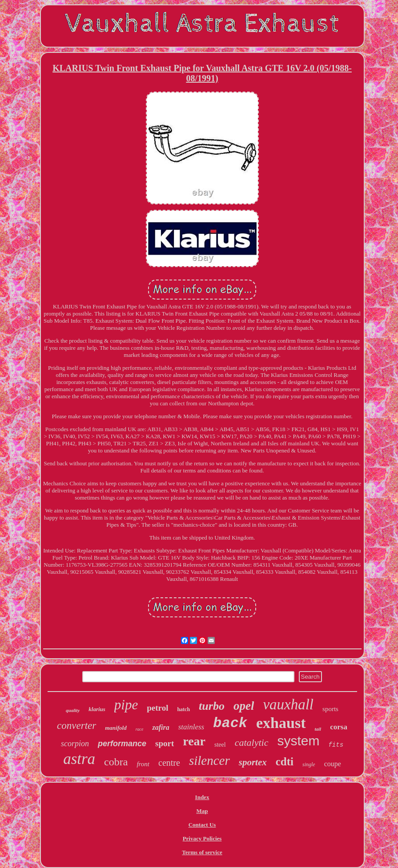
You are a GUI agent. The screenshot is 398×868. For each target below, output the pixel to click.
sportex (253, 762)
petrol (157, 708)
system (298, 741)
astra (79, 759)
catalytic (252, 742)
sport (165, 743)
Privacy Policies (202, 838)
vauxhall (288, 704)
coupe (333, 764)
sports (330, 709)
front (143, 764)
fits (336, 745)
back (230, 723)
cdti (285, 762)
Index (202, 797)
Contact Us (202, 825)
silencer (209, 760)
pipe (126, 705)
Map (202, 811)
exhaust (281, 723)
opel (244, 706)
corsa (339, 727)
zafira (161, 727)
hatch (183, 709)
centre (169, 763)
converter (76, 726)
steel (220, 745)
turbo (212, 706)
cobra (116, 762)
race (140, 729)
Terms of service (202, 852)
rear (194, 741)
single (309, 764)
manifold (116, 728)
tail (318, 729)
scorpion (75, 744)
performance (122, 744)
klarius (97, 709)
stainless (191, 727)
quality (73, 710)
